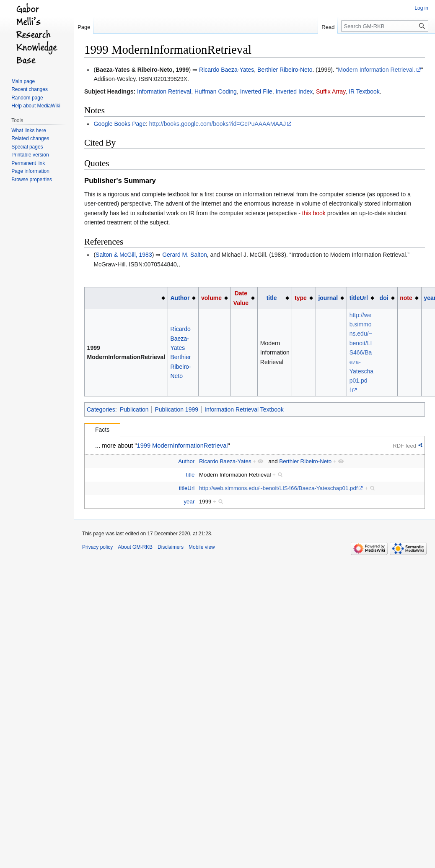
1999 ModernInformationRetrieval (183, 446)
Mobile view (202, 547)
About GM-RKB (135, 547)
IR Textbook (364, 91)
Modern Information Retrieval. (376, 70)
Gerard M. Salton (185, 255)
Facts (102, 430)
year (189, 502)
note (406, 298)
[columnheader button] (126, 298)
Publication (134, 409)
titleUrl (359, 298)
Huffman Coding (216, 91)
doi (384, 298)
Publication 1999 (176, 409)
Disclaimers (171, 547)
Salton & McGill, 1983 (124, 255)
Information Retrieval (164, 91)
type (301, 298)
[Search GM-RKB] (385, 26)
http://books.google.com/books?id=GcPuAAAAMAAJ (217, 124)
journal (328, 298)
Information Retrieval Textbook (244, 409)
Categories (101, 409)
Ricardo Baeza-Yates (227, 70)
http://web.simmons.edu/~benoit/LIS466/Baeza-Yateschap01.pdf (361, 353)
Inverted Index (294, 91)
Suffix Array (331, 91)
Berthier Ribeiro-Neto (285, 70)
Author (180, 298)
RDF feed (404, 446)
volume (211, 298)
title (272, 298)
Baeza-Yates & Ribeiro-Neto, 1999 (142, 70)
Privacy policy (97, 547)
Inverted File (256, 91)
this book (314, 213)
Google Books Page (120, 124)
